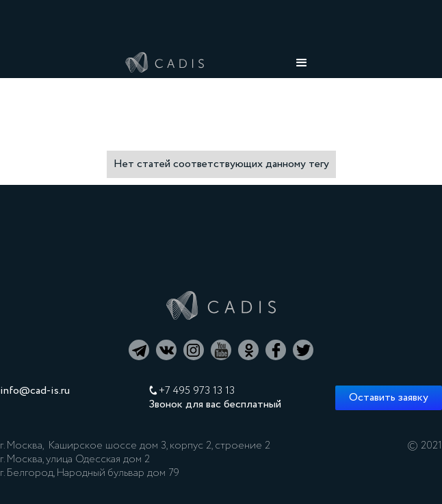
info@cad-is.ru (35, 391)
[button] (302, 63)
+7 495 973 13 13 (197, 391)
